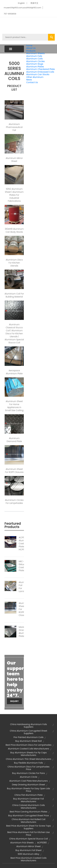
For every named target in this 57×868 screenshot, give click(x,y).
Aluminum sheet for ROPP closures (14, 471)
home (29, 46)
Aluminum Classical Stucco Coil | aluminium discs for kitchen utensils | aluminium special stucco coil (14, 334)
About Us (31, 48)
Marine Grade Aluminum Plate (21, 632)
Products (31, 51)
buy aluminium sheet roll (28, 741)
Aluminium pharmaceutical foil (14, 127)
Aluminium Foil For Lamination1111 (21, 587)
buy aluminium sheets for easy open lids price (29, 790)
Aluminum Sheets (35, 53)
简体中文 (34, 3)
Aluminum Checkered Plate (40, 69)
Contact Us (32, 82)
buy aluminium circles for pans (28, 773)
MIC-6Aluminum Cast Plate (21, 566)
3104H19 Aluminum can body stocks (14, 230)
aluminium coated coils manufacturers (29, 749)
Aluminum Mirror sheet (14, 160)
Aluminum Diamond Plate (14, 440)
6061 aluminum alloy (29, 854)
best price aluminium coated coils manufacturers (29, 859)
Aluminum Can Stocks (38, 74)
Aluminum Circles (35, 61)
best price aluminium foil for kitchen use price (29, 834)
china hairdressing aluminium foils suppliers (28, 726)
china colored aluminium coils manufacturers (29, 807)
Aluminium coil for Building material (14, 295)
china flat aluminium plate (28, 795)
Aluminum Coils (34, 59)
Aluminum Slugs (35, 64)
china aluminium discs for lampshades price (28, 768)
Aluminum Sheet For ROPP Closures (21, 609)
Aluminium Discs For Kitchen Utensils (14, 263)
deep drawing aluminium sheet (29, 785)
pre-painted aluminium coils (29, 737)
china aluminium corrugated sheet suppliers (29, 732)
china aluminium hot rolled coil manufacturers (29, 821)
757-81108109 (10, 14)
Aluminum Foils (34, 56)
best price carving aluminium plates (29, 812)
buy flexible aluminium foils (29, 763)
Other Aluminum (35, 77)
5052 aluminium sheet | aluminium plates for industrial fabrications (14, 195)
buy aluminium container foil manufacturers (29, 800)
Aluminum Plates (35, 67)
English (21, 3)
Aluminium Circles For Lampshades (14, 502)
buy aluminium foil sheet (29, 850)
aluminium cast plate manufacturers (29, 781)
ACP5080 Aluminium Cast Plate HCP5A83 (21, 543)
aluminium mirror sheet (29, 846)
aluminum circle (29, 777)
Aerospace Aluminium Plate (14, 372)
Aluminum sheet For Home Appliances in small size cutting (14, 406)
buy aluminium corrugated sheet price (29, 816)
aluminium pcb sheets (22, 843)
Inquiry (14, 701)
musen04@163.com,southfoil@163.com (22, 8)
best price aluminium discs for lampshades (28, 745)
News (29, 80)
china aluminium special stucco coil (28, 839)
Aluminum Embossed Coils (40, 72)
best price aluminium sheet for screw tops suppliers (29, 827)
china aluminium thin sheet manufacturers (29, 759)
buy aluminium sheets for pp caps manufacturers (28, 754)
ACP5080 (42, 843)
